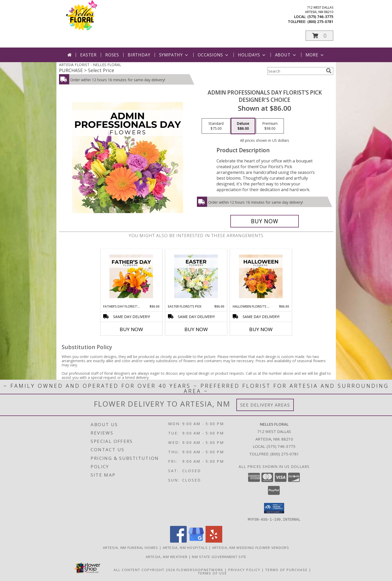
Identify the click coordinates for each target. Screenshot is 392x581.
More (315, 55)
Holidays (252, 55)
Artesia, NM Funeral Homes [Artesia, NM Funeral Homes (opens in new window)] (131, 547)
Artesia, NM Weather (167, 556)
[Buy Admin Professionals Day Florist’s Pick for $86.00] (265, 221)
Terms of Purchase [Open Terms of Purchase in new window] (286, 570)
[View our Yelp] (214, 541)
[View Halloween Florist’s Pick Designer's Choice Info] (261, 277)
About (286, 55)
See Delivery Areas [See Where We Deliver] (265, 405)
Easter (88, 55)
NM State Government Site (219, 556)
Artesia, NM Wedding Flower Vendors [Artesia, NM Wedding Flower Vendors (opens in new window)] (251, 547)
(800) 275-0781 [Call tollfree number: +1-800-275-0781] (320, 22)
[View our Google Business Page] (196, 541)
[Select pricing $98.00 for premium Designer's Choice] (270, 126)
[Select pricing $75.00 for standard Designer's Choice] (216, 126)
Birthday (139, 55)
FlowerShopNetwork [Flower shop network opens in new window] (200, 570)
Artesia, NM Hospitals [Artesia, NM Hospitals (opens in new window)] (185, 547)
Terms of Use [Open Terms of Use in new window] (212, 573)
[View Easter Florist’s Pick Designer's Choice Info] (196, 277)
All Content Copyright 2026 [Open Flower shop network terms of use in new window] (144, 570)
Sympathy (174, 55)
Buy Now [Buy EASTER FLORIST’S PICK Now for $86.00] (196, 329)
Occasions (213, 55)
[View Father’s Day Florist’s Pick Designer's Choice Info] (131, 277)
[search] (329, 71)
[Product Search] (296, 71)
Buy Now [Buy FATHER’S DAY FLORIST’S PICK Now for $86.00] (131, 329)
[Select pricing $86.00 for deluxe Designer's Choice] (243, 126)
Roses (112, 55)
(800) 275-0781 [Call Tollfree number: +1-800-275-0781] (285, 454)
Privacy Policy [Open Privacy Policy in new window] (244, 570)
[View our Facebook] (178, 541)
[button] (319, 36)
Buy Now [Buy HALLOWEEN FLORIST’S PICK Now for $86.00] (261, 329)
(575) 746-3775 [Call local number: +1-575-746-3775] (320, 17)
